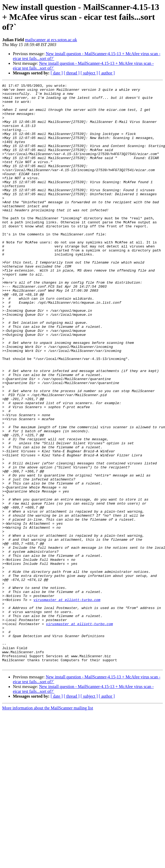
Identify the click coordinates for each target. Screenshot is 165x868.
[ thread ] (72, 73)
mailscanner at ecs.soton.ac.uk (51, 40)
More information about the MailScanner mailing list (48, 824)
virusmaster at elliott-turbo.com (67, 703)
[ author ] (107, 73)
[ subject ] (89, 73)
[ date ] (57, 73)
